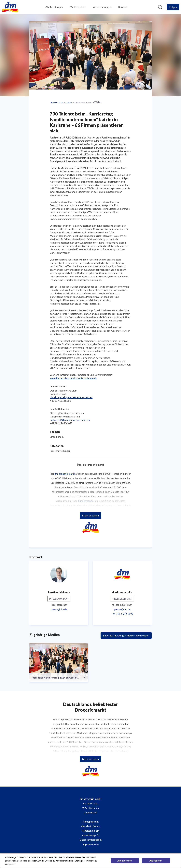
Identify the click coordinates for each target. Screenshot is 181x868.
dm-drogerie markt (65, 474)
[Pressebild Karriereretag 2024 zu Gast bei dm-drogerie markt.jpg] (59, 663)
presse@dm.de (59, 609)
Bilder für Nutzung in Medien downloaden (126, 635)
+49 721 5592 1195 (122, 614)
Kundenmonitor (86, 501)
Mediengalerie (78, 7)
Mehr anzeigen (90, 515)
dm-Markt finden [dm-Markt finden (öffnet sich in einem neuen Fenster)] (91, 826)
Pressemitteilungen (60, 451)
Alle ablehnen (125, 861)
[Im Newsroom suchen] (160, 7)
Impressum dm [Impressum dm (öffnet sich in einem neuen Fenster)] (90, 844)
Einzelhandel (57, 437)
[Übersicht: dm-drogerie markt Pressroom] (10, 7)
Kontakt (123, 7)
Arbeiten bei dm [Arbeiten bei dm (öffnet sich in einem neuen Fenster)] (90, 831)
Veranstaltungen (102, 7)
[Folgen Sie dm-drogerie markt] (173, 7)
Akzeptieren (156, 861)
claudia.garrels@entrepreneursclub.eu (71, 397)
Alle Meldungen (54, 7)
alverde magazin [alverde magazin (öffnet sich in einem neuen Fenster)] (90, 835)
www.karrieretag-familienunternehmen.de (73, 378)
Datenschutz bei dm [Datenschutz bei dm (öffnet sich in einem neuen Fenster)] (90, 840)
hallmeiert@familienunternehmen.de (70, 420)
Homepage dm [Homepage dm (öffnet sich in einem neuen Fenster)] (90, 822)
